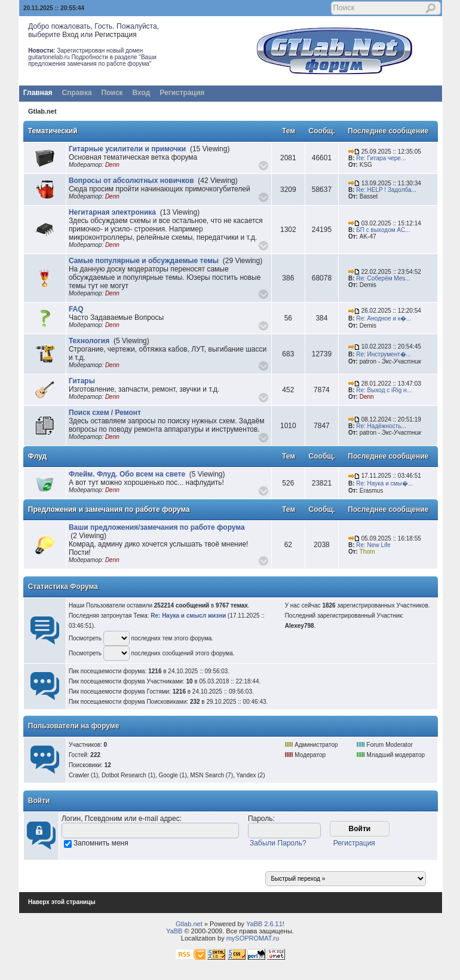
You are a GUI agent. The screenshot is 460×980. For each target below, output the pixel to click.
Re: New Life (373, 545)
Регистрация (116, 35)
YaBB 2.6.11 (264, 924)
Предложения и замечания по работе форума (109, 509)
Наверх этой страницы (62, 902)
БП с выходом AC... (383, 230)
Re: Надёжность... (381, 426)
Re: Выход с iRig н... (384, 390)
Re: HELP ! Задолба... (386, 190)
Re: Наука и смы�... (384, 483)
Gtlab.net (42, 111)
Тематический (53, 131)
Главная (38, 93)
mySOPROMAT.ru (253, 938)
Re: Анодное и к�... (384, 318)
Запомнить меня (101, 843)
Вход (70, 35)
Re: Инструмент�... (384, 354)
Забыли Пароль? (278, 843)
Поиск (112, 93)
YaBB (174, 931)
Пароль (260, 819)
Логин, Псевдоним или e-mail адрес (121, 819)
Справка (77, 93)
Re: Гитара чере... (381, 158)
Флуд (37, 456)
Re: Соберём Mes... (383, 278)
